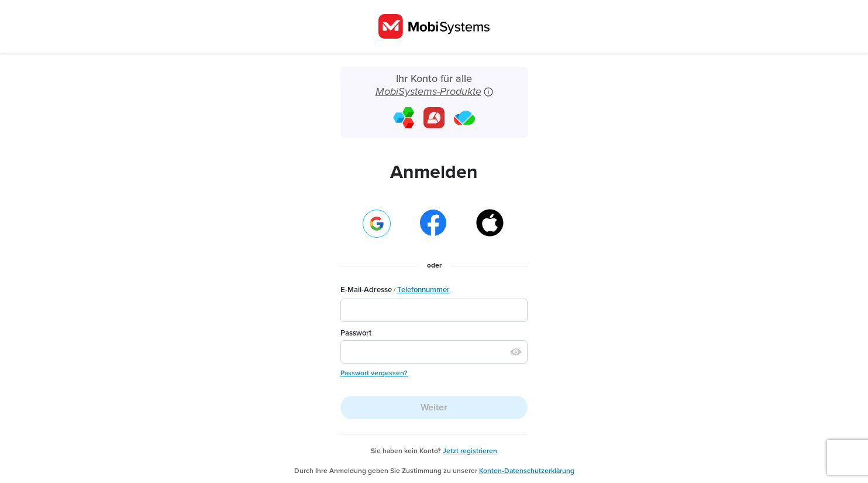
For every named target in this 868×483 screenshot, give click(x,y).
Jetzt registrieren (470, 451)
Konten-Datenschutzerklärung (527, 471)
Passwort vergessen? (374, 373)
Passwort (356, 333)
